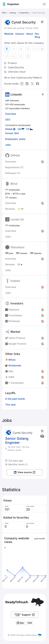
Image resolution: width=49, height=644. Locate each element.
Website (9, 34)
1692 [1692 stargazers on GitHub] (30, 623)
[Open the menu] (44, 4)
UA (19, 129)
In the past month (15, 399)
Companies (24, 13)
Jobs (8, 145)
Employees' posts (15, 139)
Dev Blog (37, 35)
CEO (8, 120)
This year (11, 405)
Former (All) (12, 133)
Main (4, 13)
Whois (12, 360)
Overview (11, 114)
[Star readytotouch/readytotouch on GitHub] (20, 623)
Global (9, 129)
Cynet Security (22, 433)
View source (24, 472)
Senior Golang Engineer (17, 440)
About (30, 34)
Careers (20, 34)
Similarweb (15, 365)
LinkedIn (16, 94)
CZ (28, 129)
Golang (13, 13)
